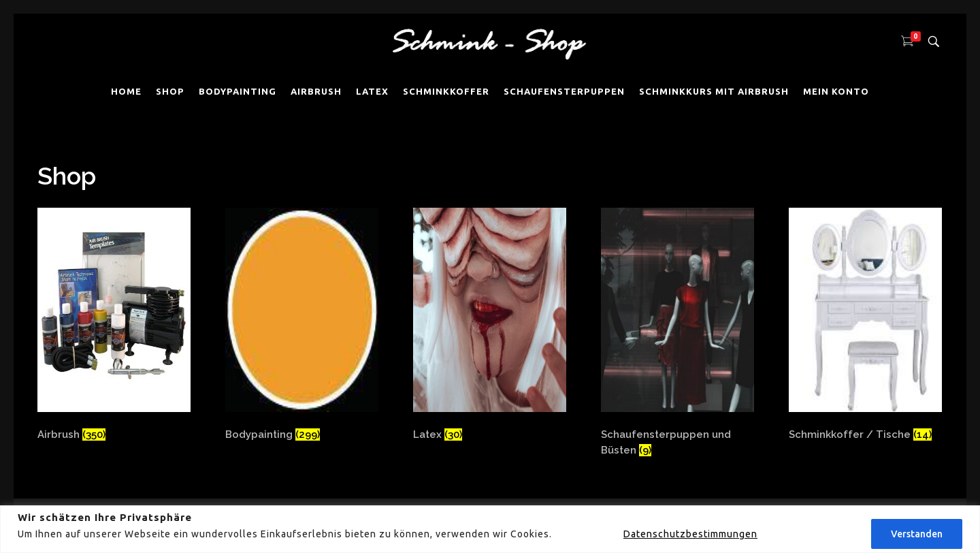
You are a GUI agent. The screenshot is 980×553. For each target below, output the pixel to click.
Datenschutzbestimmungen (690, 534)
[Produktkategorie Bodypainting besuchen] (302, 332)
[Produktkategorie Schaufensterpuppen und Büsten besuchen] (677, 332)
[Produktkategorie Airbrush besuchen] (114, 332)
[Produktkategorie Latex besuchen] (490, 332)
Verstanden (917, 534)
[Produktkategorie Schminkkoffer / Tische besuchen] (865, 332)
